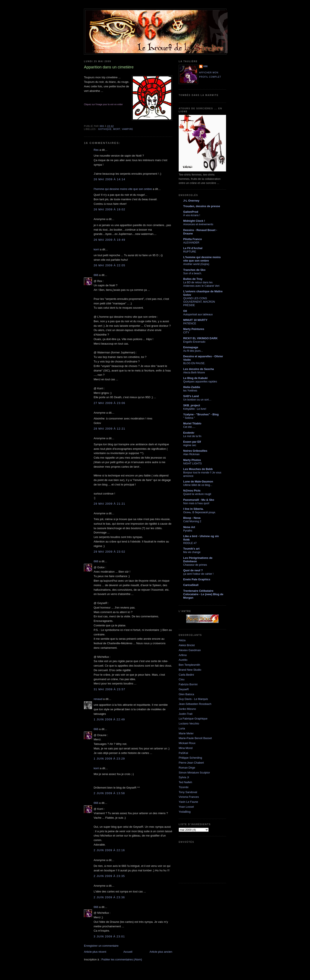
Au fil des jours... (193, 351)
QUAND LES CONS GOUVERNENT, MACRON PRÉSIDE (199, 302)
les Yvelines (190, 391)
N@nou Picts (192, 491)
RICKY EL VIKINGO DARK (200, 338)
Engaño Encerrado (194, 342)
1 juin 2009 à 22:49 (109, 719)
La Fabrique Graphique (193, 719)
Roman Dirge (187, 768)
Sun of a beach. (192, 273)
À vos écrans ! (192, 215)
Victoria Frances (189, 797)
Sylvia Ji (184, 777)
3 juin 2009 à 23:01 (109, 936)
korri (96, 249)
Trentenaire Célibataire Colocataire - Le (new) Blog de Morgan (203, 594)
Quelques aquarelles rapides (200, 382)
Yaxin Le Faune (188, 802)
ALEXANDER (191, 243)
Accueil (128, 952)
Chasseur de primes (195, 565)
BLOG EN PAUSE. (194, 363)
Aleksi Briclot (187, 645)
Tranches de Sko (194, 270)
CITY (186, 333)
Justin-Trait (186, 714)
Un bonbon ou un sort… (197, 400)
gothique (105, 129)
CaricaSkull (191, 585)
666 (96, 275)
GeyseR (184, 689)
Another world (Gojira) (196, 264)
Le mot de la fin (192, 436)
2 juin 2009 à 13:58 (109, 793)
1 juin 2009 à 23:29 (109, 759)
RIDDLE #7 (190, 543)
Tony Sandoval (188, 792)
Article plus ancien (161, 952)
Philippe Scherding (190, 758)
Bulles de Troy (193, 279)
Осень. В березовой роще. (200, 512)
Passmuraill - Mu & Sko (199, 500)
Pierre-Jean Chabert (191, 763)
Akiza (182, 640)
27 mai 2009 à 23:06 (109, 403)
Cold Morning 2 (192, 521)
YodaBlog (185, 812)
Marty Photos (192, 460)
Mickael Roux (187, 743)
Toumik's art (191, 549)
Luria (182, 728)
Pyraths (188, 531)
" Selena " (189, 418)
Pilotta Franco (193, 239)
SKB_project (192, 405)
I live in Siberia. (193, 509)
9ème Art (189, 527)
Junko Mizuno (187, 709)
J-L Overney (191, 201)
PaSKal (183, 753)
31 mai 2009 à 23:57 (109, 689)
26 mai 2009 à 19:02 (109, 209)
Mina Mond (186, 748)
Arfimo (183, 655)
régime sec (190, 445)
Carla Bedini (186, 675)
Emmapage (191, 347)
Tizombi (184, 787)
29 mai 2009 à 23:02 (109, 552)
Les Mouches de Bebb (198, 469)
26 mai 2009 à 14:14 (109, 179)
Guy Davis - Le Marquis (193, 699)
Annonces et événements (198, 224)
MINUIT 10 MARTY (195, 320)
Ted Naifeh (185, 782)
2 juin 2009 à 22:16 (109, 850)
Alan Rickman (191, 454)
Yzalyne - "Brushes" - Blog (201, 414)
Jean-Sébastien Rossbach (195, 704)
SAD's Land (191, 396)
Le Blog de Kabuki (195, 378)
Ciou (182, 679)
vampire (127, 129)
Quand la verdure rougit (197, 494)
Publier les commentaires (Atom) (122, 959)
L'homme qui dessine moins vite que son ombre (202, 259)
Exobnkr (189, 433)
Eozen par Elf (192, 442)
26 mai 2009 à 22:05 (109, 265)
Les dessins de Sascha (198, 369)
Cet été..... (189, 427)
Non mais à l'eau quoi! (196, 503)
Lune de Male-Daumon (198, 482)
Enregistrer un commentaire (101, 946)
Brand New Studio (190, 670)
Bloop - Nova (192, 518)
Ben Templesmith (189, 665)
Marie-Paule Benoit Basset (195, 738)
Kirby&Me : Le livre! (195, 409)
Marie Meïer (186, 733)
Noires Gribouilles (195, 451)
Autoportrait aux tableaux (198, 314)
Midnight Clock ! (194, 221)
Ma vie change (192, 552)
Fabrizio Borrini (188, 684)
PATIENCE (190, 324)
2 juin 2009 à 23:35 (109, 876)
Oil (185, 311)
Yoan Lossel (186, 807)
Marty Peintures (194, 329)
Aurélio (183, 660)
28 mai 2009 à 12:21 (109, 429)
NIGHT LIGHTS (192, 464)
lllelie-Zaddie (192, 387)
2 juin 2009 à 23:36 (109, 897)
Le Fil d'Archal (193, 248)
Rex (96, 150)
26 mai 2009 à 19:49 (109, 240)
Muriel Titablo (192, 423)
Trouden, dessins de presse (202, 206)
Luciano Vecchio (189, 723)
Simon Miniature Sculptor (194, 773)
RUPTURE (190, 252)
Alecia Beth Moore (194, 373)
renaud (98, 699)
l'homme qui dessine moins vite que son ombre (123, 189)
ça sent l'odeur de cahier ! (198, 574)
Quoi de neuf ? (193, 570)
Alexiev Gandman (190, 650)
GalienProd (191, 212)
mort (117, 129)
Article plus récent (95, 952)
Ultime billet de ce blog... (198, 485)
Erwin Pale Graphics (197, 579)
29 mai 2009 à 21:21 (109, 504)
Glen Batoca (186, 694)
